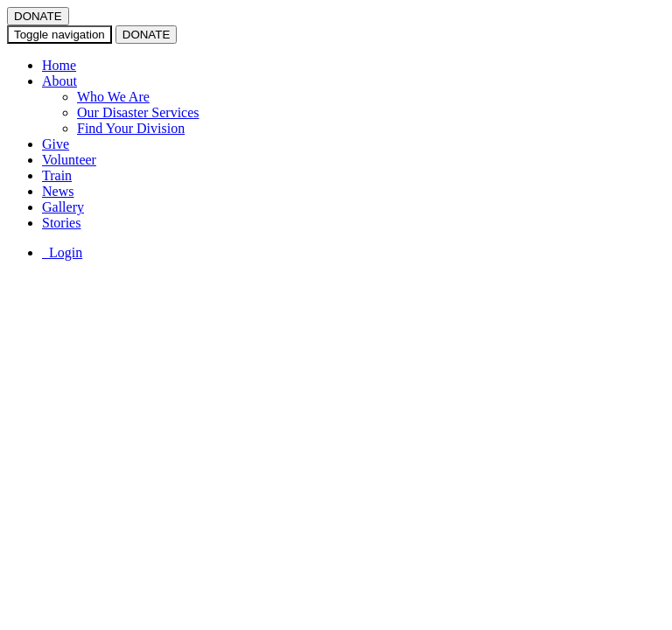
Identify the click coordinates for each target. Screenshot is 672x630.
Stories (61, 223)
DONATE (38, 16)
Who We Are (113, 97)
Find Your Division (131, 128)
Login (62, 252)
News (58, 191)
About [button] (59, 81)
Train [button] (57, 175)
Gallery (63, 207)
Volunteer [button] (69, 160)
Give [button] (56, 144)
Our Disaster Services (138, 112)
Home (59, 65)
